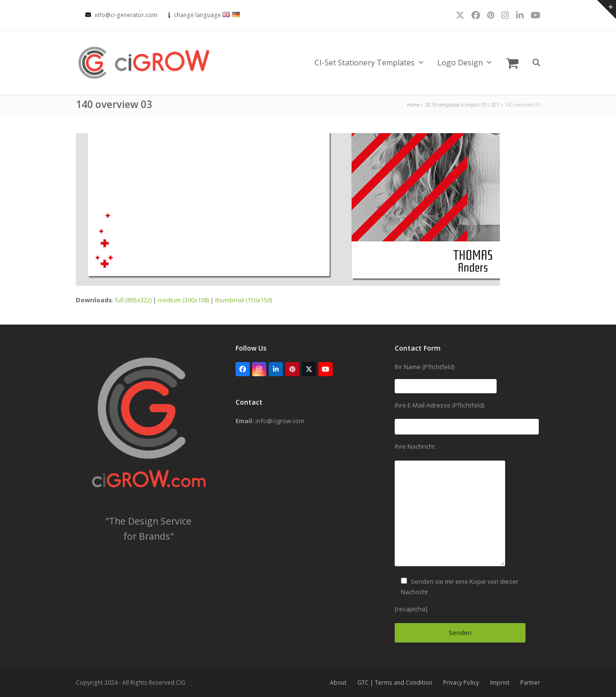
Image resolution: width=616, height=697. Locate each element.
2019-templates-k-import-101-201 (462, 105)
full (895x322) (133, 300)
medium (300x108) (183, 300)
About (338, 683)
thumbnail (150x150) (244, 300)
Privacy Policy (461, 683)
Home (413, 105)
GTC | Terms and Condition (395, 683)
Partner (530, 683)
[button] (512, 63)
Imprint (500, 683)
